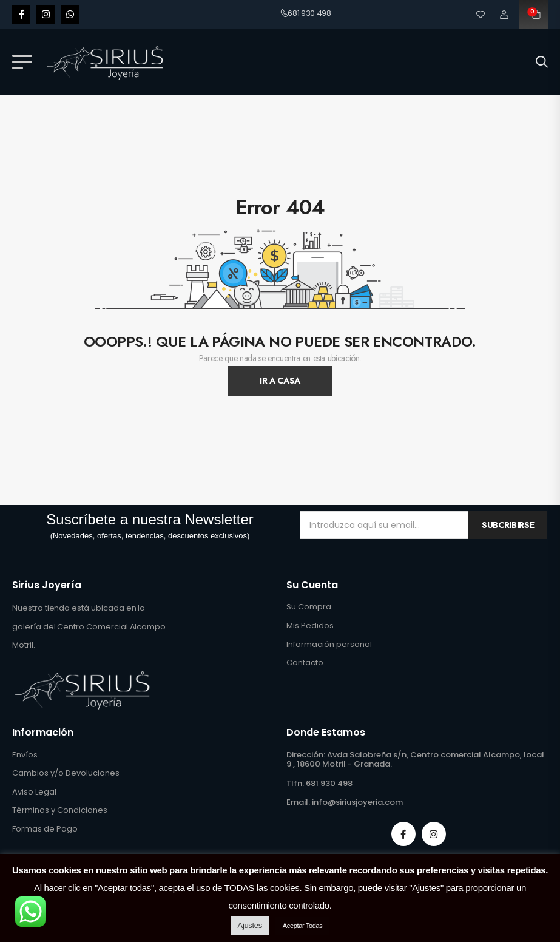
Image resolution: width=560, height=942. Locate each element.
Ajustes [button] (250, 925)
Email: (298, 802)
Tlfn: (295, 783)
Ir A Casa (280, 381)
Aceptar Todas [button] (303, 926)
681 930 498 (306, 13)
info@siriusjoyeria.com (357, 802)
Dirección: (306, 755)
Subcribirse (508, 525)
